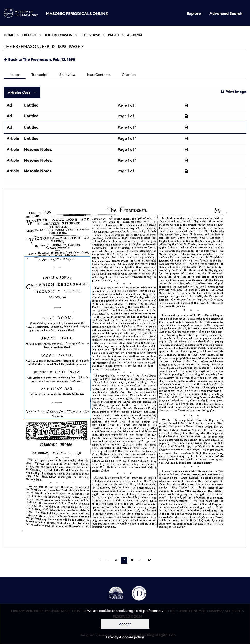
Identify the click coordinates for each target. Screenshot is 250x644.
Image (15, 75)
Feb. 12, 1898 (90, 35)
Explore (194, 13)
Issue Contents (99, 75)
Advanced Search (226, 13)
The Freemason (58, 35)
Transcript (40, 75)
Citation (129, 75)
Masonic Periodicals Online (77, 14)
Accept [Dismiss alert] (125, 624)
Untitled (31, 105)
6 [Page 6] (116, 560)
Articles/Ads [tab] (19, 93)
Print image (234, 92)
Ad (9, 105)
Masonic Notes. (38, 149)
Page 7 (113, 35)
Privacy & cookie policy (125, 637)
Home (9, 35)
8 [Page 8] (132, 560)
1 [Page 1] (100, 560)
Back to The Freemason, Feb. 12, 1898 (39, 59)
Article (13, 138)
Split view (67, 75)
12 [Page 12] (149, 560)
